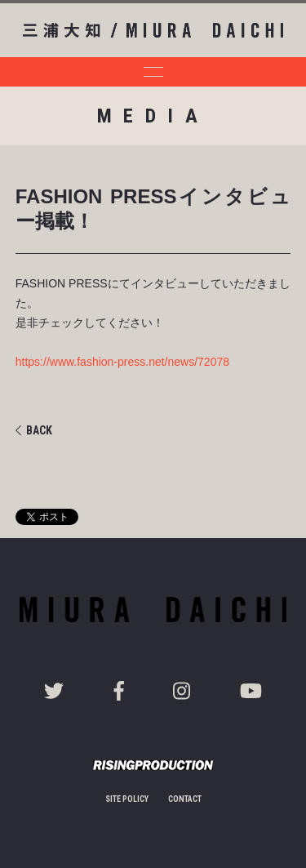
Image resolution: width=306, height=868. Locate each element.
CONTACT (185, 799)
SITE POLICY (127, 799)
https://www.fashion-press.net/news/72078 (122, 362)
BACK (34, 430)
